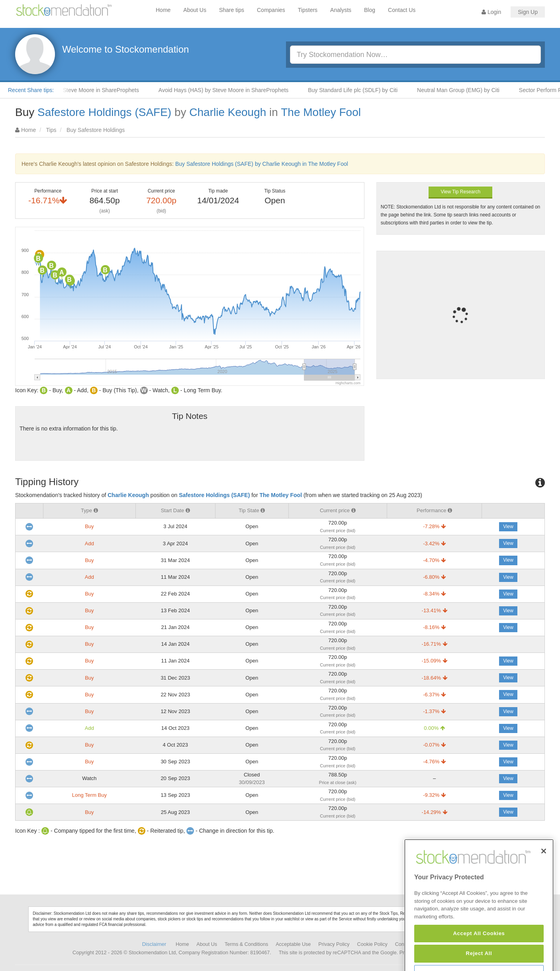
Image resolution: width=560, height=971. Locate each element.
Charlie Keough (228, 112)
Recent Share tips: (31, 90)
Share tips (232, 10)
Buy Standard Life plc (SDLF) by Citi (357, 90)
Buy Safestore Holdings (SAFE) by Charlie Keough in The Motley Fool (262, 164)
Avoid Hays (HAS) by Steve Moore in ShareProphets (228, 90)
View (508, 527)
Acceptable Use (293, 944)
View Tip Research (460, 192)
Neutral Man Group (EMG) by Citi (462, 90)
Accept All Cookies (479, 955)
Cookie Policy (372, 944)
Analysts (341, 10)
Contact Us (402, 10)
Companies (271, 10)
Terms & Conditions (246, 944)
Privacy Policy (334, 944)
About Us (195, 10)
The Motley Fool (321, 112)
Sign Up (528, 12)
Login (491, 12)
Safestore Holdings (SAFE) (104, 112)
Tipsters (308, 10)
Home (163, 10)
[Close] (544, 873)
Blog (370, 10)
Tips (51, 130)
